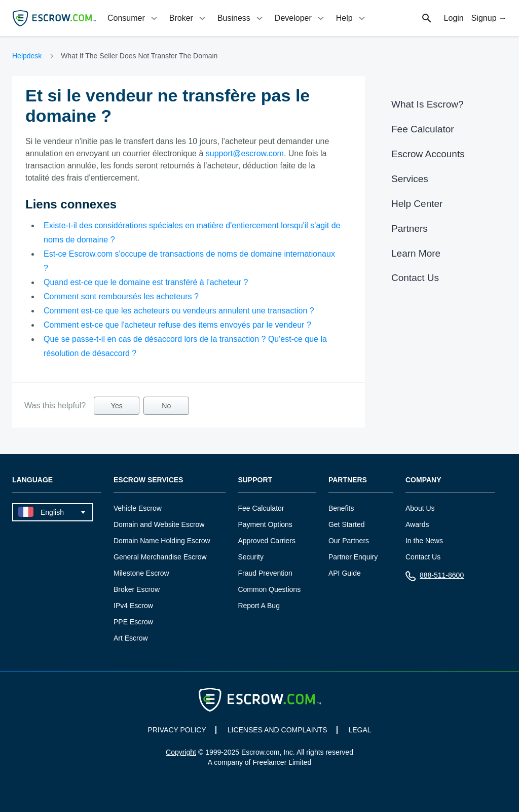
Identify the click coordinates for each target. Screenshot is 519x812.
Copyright (181, 752)
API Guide (345, 573)
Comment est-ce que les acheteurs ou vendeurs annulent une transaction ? (179, 311)
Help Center (417, 204)
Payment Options (265, 524)
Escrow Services (148, 480)
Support (255, 480)
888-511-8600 (435, 577)
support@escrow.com (245, 153)
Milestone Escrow (141, 573)
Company (423, 480)
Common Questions (269, 589)
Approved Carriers (267, 541)
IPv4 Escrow (133, 606)
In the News (424, 541)
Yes (117, 406)
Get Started (347, 524)
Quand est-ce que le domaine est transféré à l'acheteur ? (146, 282)
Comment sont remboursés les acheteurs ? (121, 296)
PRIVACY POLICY (177, 730)
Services (410, 179)
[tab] (133, 18)
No (166, 406)
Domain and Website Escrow (159, 524)
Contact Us (415, 278)
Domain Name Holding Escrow (162, 541)
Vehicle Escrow (138, 508)
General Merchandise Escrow (160, 557)
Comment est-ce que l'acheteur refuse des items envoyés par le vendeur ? (177, 325)
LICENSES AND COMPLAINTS (277, 730)
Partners (410, 228)
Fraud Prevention (265, 573)
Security (251, 557)
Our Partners (349, 541)
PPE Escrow (133, 622)
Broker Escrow (137, 589)
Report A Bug (259, 606)
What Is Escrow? (428, 104)
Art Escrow (131, 638)
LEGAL (360, 730)
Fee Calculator (423, 129)
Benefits (341, 508)
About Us (420, 508)
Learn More (416, 253)
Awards (417, 524)
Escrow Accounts (428, 154)
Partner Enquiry (353, 557)
